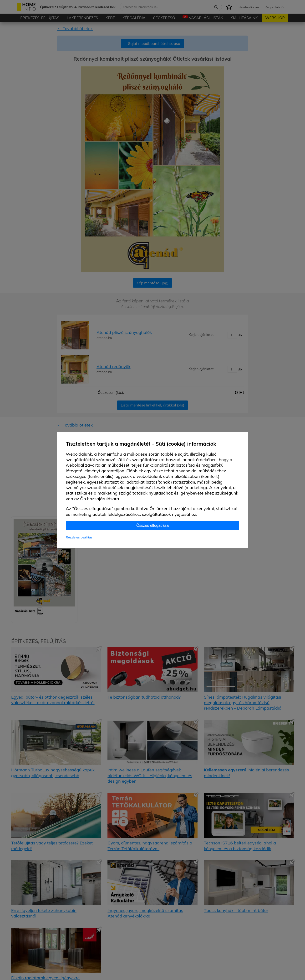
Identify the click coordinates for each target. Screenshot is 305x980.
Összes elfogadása (152, 525)
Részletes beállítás (79, 537)
